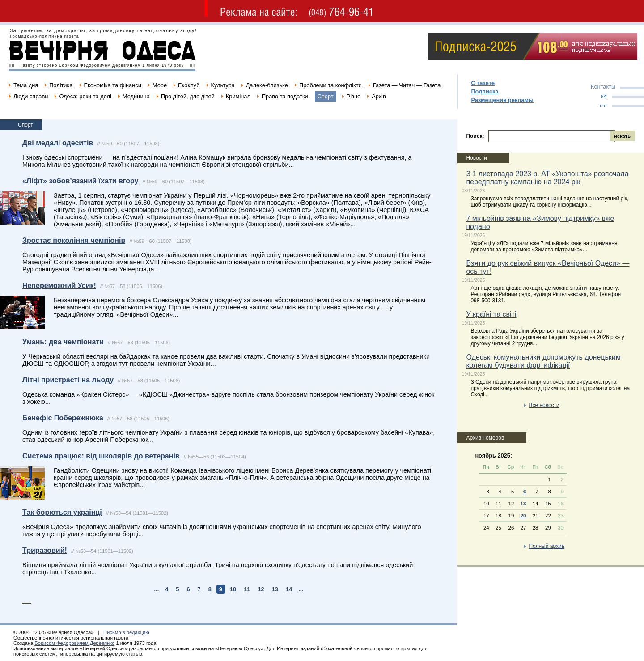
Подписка (485, 91)
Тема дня (26, 85)
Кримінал (238, 96)
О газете (483, 83)
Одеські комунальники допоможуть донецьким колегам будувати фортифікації (543, 361)
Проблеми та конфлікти (330, 85)
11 (247, 589)
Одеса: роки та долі (85, 96)
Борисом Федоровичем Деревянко (74, 643)
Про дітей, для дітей (188, 96)
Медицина (136, 96)
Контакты (603, 87)
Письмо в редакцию (126, 632)
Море (160, 85)
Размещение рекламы (502, 100)
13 (275, 589)
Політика (61, 85)
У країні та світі (491, 314)
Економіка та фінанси (113, 85)
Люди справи (31, 96)
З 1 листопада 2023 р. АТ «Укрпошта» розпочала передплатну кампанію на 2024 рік (547, 178)
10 (233, 589)
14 (289, 589)
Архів (379, 96)
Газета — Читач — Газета (407, 85)
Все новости (544, 405)
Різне (354, 96)
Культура (223, 85)
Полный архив (547, 546)
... (157, 589)
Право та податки (285, 96)
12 (261, 589)
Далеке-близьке (267, 85)
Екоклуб (189, 85)
